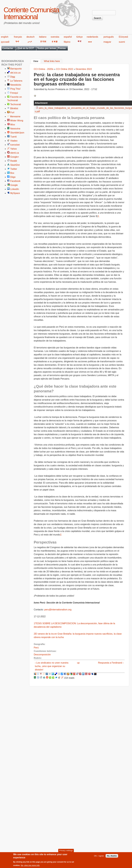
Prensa (62, 48)
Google (14, 185)
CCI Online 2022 (65, 69)
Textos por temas (47, 48)
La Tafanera (16, 81)
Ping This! (15, 89)
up (78, 663)
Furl (12, 112)
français (18, 37)
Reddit (14, 161)
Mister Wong (17, 121)
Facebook (15, 181)
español (68, 37)
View (37, 61)
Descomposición (42, 655)
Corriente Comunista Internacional (31, 13)
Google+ (15, 157)
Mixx (13, 125)
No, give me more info (30, 867)
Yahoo (14, 149)
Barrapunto (16, 69)
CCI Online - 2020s (44, 69)
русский (5, 42)
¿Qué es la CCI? (25, 48)
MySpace (15, 193)
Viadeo (14, 141)
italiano (43, 37)
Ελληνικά (123, 37)
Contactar (8, 48)
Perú (36, 648)
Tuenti (13, 137)
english (5, 37)
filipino (67, 42)
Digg (13, 77)
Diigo (13, 177)
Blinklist (14, 108)
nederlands (92, 37)
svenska (55, 37)
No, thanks (112, 857)
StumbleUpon (17, 133)
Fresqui (14, 93)
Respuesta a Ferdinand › (111, 663)
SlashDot (15, 165)
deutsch (30, 37)
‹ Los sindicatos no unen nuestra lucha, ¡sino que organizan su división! (52, 666)
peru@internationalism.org (58, 610)
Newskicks (16, 85)
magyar (107, 42)
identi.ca (15, 153)
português (109, 37)
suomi (122, 42)
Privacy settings (66, 852)
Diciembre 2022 (84, 69)
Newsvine (15, 129)
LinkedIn (15, 189)
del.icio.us (15, 73)
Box (12, 173)
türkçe (80, 37)
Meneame (15, 116)
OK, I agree (99, 857)
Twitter (14, 169)
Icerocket (15, 145)
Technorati (16, 104)
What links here (52, 61)
